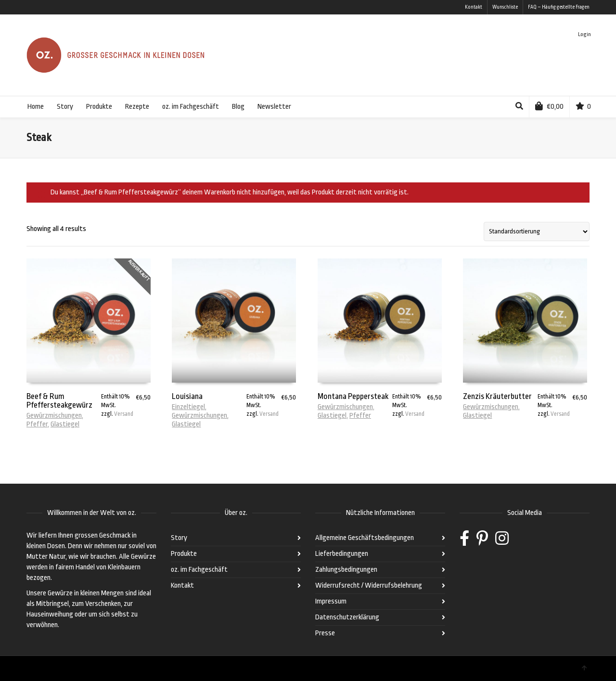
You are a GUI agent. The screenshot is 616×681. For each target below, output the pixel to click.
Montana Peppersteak (353, 396)
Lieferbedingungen (342, 554)
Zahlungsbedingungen (346, 570)
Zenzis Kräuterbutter (497, 396)
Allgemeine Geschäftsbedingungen (365, 538)
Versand (124, 414)
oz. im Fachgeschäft (199, 570)
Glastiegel (65, 424)
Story (179, 538)
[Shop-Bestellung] (537, 231)
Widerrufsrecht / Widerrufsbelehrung (369, 585)
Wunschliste (505, 7)
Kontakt (474, 7)
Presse (325, 633)
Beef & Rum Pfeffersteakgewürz (59, 401)
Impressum (331, 601)
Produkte (184, 554)
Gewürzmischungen (54, 416)
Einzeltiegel (188, 407)
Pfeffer (37, 424)
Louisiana (187, 396)
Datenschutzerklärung (347, 617)
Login (584, 34)
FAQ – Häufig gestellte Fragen (559, 7)
